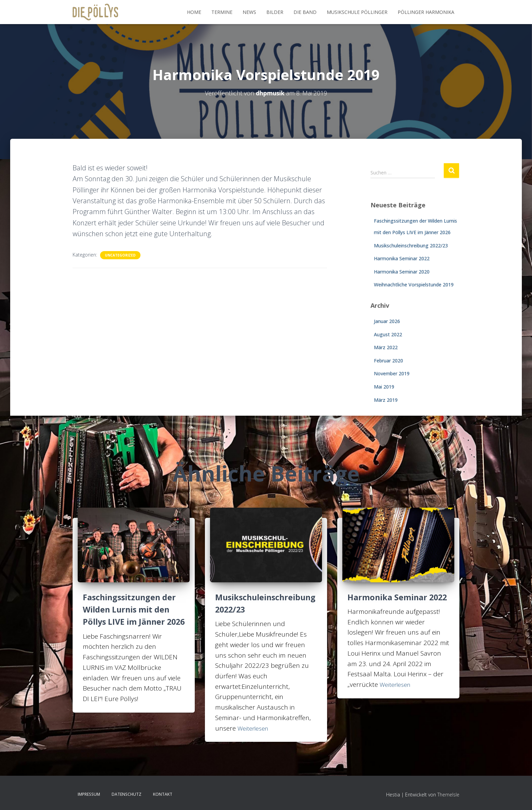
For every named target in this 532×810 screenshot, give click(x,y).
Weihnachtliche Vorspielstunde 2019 (414, 285)
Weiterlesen (255, 728)
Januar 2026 (387, 321)
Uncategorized (120, 255)
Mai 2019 (384, 387)
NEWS (249, 12)
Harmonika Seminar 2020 (402, 272)
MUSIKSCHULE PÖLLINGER (357, 12)
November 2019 (392, 373)
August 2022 (388, 334)
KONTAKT (163, 794)
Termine (222, 12)
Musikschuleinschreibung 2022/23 (411, 246)
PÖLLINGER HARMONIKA (426, 12)
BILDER (275, 12)
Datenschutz (127, 794)
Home (194, 12)
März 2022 (386, 347)
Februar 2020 (388, 361)
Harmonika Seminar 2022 (402, 258)
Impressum (89, 794)
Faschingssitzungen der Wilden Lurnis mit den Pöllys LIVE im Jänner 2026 (130, 615)
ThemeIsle (448, 795)
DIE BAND (305, 12)
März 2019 (386, 400)
